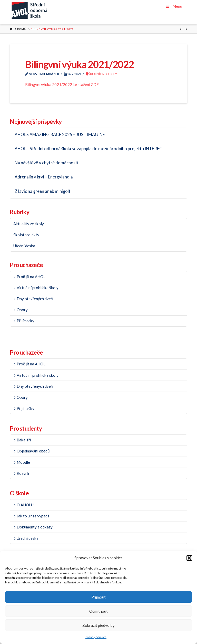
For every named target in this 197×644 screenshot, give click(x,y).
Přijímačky (24, 321)
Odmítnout (98, 611)
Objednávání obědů (31, 451)
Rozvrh (21, 473)
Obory (21, 310)
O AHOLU (23, 505)
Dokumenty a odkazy (33, 527)
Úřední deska (24, 246)
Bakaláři (22, 440)
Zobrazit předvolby (99, 625)
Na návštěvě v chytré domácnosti (46, 163)
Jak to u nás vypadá (31, 516)
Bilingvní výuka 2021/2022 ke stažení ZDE (62, 84)
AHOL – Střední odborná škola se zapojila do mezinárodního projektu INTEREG (89, 149)
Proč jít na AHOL (29, 277)
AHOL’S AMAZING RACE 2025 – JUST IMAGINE (60, 135)
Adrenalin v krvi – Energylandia (44, 177)
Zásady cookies (96, 637)
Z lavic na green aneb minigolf (43, 191)
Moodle (22, 462)
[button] (189, 558)
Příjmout (99, 597)
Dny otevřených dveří (33, 299)
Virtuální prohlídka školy (36, 288)
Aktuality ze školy (29, 224)
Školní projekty (101, 74)
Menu (174, 6)
